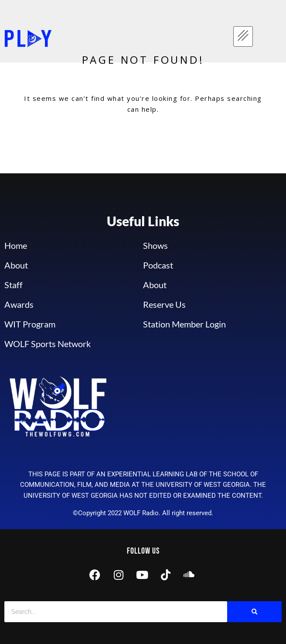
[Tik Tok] (166, 576)
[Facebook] (95, 576)
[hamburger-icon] (243, 36)
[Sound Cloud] (189, 576)
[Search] (116, 612)
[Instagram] (119, 576)
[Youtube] (142, 576)
